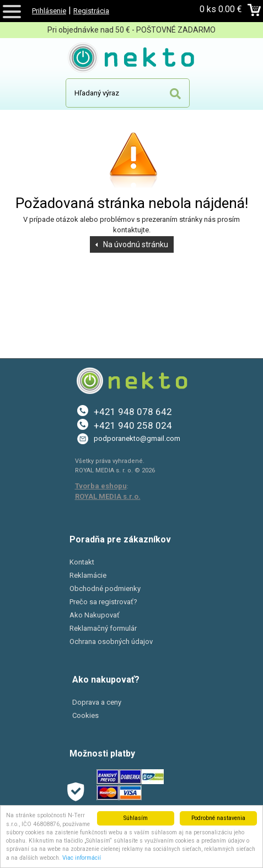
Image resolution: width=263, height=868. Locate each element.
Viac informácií (82, 858)
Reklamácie (88, 575)
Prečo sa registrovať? (103, 602)
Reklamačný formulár (103, 628)
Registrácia (91, 11)
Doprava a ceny (97, 702)
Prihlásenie (49, 11)
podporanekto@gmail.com (137, 438)
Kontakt (82, 562)
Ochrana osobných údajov (111, 641)
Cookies (85, 715)
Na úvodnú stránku (136, 244)
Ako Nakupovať (95, 615)
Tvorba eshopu (101, 486)
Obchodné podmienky (105, 589)
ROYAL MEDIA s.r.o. (108, 496)
